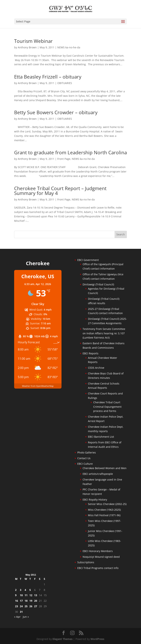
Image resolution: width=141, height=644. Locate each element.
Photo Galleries (87, 452)
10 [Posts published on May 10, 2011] (21, 595)
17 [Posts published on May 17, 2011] (21, 601)
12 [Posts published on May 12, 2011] (31, 595)
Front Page (64, 159)
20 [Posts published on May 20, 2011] (36, 601)
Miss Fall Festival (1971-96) (104, 515)
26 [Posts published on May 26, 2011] (31, 606)
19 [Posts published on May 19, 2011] (31, 601)
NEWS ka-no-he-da (69, 47)
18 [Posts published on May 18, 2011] (26, 601)
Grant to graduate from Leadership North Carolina (70, 152)
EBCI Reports (91, 353)
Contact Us (84, 458)
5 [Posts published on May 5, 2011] (30, 590)
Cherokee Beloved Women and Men (105, 468)
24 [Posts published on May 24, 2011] (21, 606)
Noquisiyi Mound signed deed (101, 557)
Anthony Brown (27, 47)
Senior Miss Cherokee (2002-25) (107, 504)
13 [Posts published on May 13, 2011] (36, 595)
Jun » (26, 617)
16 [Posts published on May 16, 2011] (17, 601)
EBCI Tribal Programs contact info (98, 568)
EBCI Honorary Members (98, 551)
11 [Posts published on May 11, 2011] (26, 595)
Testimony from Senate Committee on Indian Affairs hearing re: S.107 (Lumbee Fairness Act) (104, 333)
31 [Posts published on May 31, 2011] (21, 612)
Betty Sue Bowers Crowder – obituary (56, 112)
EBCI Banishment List (101, 437)
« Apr (17, 617)
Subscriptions (86, 562)
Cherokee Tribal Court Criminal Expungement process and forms (107, 407)
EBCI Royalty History (95, 500)
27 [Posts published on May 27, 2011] (36, 606)
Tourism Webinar (33, 41)
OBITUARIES (65, 83)
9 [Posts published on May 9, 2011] (16, 595)
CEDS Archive (96, 368)
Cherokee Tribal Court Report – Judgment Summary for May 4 (60, 191)
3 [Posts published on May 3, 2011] (21, 590)
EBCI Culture (85, 464)
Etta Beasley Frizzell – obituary (48, 77)
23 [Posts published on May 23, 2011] (17, 606)
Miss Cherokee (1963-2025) (104, 510)
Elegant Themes (63, 639)
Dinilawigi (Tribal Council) (98, 284)
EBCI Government (88, 260)
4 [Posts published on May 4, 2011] (25, 590)
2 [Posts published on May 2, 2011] (16, 590)
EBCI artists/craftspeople (98, 474)
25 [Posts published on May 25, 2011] (26, 606)
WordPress (97, 639)
